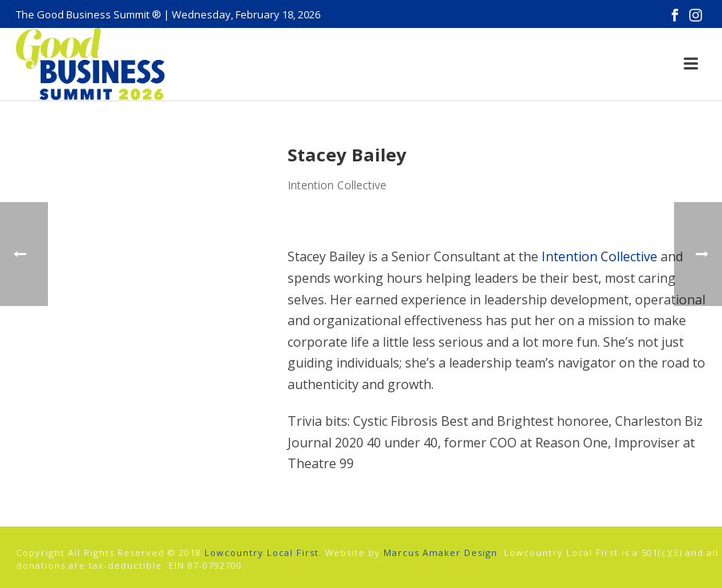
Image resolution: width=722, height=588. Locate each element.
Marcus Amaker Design (440, 552)
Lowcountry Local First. (263, 552)
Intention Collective (599, 256)
